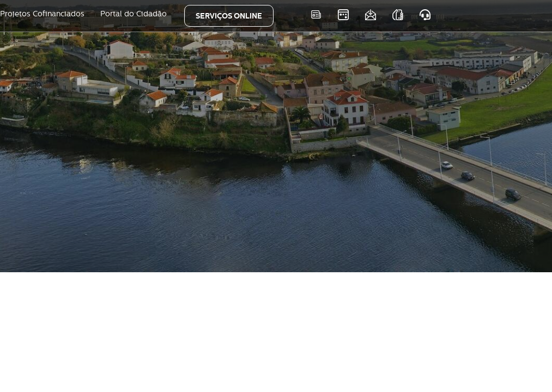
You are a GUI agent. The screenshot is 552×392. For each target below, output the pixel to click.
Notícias (316, 14)
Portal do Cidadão (134, 14)
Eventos (344, 14)
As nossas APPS (398, 14)
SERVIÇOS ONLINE (229, 16)
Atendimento (425, 14)
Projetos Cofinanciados (42, 14)
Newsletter (371, 14)
